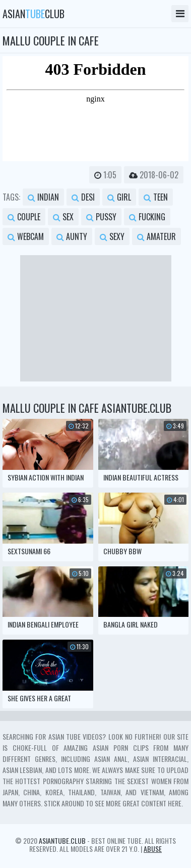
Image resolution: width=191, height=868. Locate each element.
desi (83, 197)
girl (119, 197)
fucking (147, 217)
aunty (72, 236)
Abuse (153, 849)
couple (24, 217)
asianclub (34, 14)
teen (156, 197)
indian (43, 197)
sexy (112, 236)
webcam (26, 236)
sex (63, 217)
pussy (101, 217)
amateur (156, 236)
